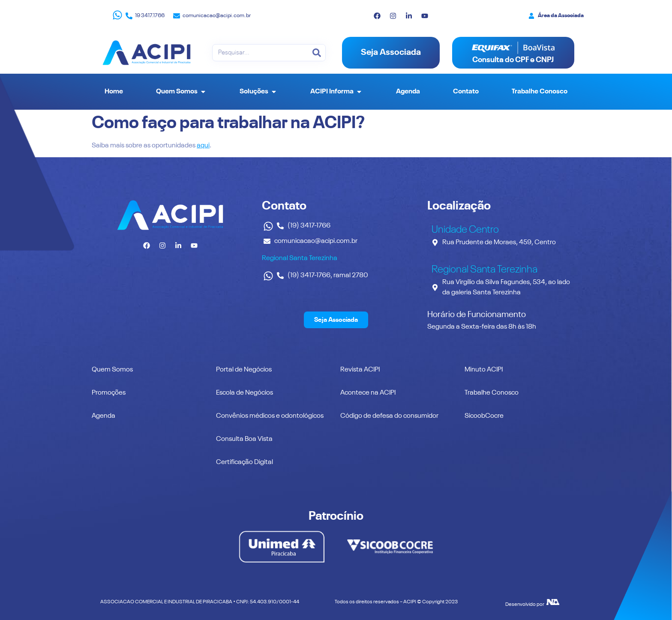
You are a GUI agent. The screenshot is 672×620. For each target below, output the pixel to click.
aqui (203, 146)
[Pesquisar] (317, 53)
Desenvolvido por (525, 605)
